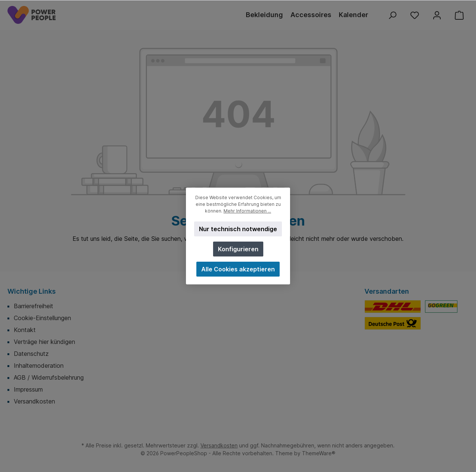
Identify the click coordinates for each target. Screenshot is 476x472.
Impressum (28, 389)
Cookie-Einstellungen (42, 318)
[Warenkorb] (459, 15)
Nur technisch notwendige (238, 229)
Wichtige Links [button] (32, 291)
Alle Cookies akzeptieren (238, 269)
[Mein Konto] (437, 15)
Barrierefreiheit (33, 306)
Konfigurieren (238, 249)
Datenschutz (31, 354)
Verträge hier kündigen (44, 342)
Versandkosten (34, 401)
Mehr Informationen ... (247, 211)
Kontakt (25, 330)
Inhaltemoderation (39, 366)
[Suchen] (392, 15)
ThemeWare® (319, 453)
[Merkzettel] (415, 15)
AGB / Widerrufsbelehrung (49, 377)
